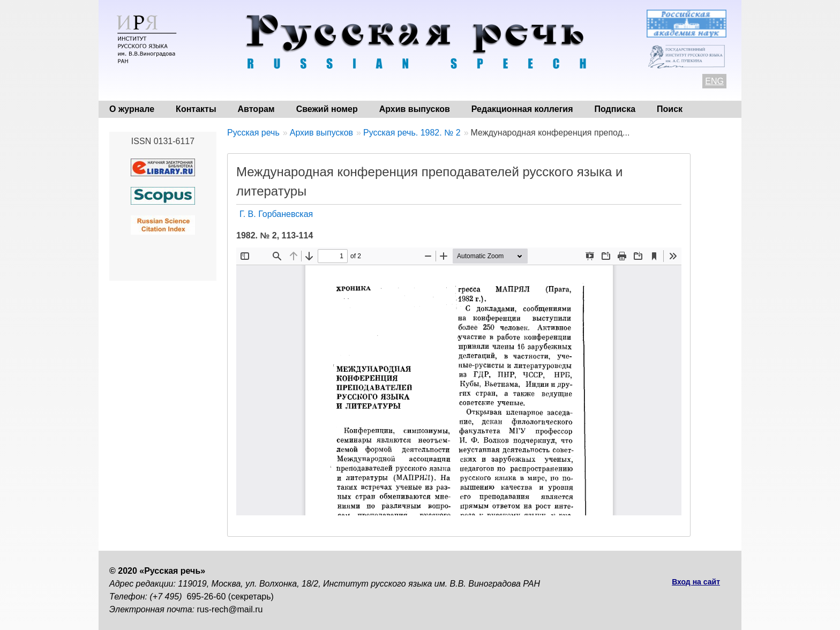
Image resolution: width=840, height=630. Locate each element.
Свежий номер (327, 109)
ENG (714, 81)
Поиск (670, 109)
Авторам (256, 109)
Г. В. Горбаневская (276, 214)
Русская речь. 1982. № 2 (412, 133)
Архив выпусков (415, 109)
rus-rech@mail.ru (230, 609)
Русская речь (253, 133)
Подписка (615, 109)
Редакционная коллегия (522, 109)
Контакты (196, 109)
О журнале (132, 109)
